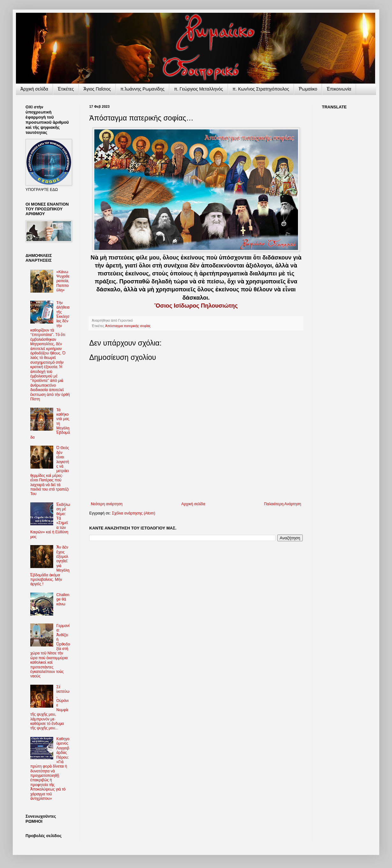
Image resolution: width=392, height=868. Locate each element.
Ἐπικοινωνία (339, 89)
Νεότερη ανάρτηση (107, 504)
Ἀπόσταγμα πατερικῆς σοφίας (128, 326)
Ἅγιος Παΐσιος (97, 89)
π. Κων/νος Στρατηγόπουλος (261, 89)
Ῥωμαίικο (308, 89)
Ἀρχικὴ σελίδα (34, 89)
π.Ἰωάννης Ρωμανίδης (142, 89)
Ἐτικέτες (66, 89)
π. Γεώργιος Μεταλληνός (198, 89)
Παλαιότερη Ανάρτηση (283, 504)
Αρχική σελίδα (193, 504)
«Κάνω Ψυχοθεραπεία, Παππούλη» (63, 281)
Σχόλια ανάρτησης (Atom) (134, 513)
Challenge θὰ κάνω (63, 599)
